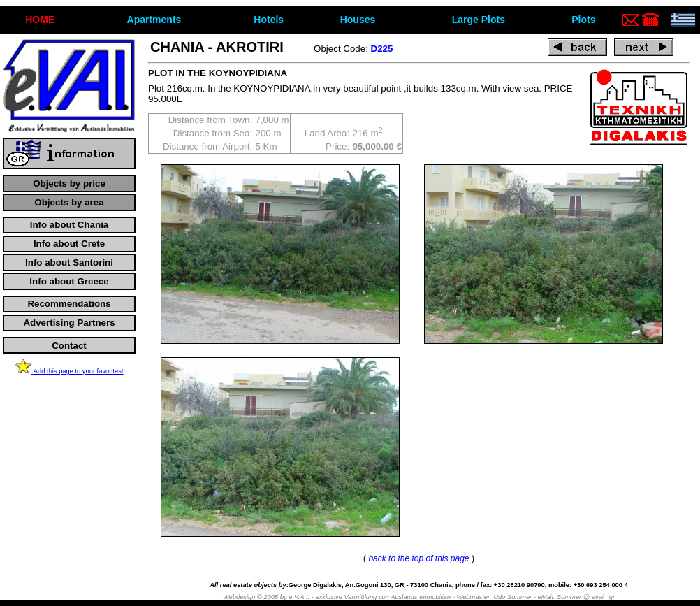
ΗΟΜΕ (40, 20)
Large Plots (479, 20)
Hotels (269, 20)
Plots (583, 20)
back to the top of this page (418, 558)
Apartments (154, 20)
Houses (358, 20)
